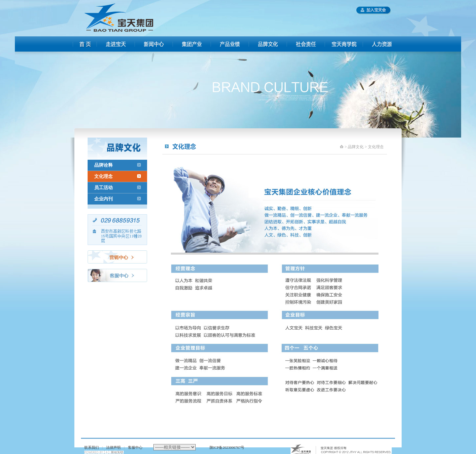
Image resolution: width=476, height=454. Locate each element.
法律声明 (113, 447)
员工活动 (103, 188)
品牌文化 (356, 147)
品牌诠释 (103, 165)
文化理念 (103, 176)
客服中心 (135, 447)
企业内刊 (103, 199)
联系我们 (92, 447)
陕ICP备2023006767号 (227, 447)
